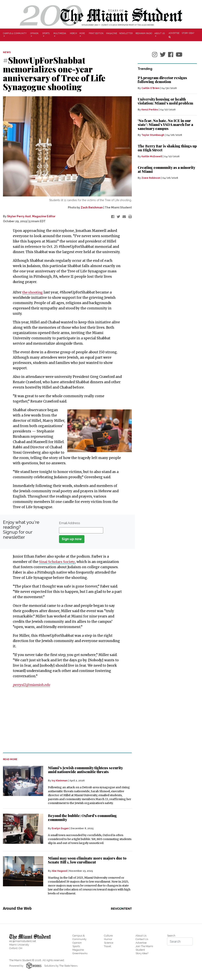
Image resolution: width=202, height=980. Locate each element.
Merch (73, 33)
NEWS (7, 52)
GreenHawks (80, 953)
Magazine (112, 33)
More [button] (82, 33)
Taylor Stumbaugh (153, 135)
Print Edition (96, 33)
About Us (141, 936)
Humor (108, 939)
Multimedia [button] (60, 33)
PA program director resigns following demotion (162, 80)
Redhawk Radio (144, 33)
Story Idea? (188, 33)
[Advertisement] (65, 720)
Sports (76, 946)
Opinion (77, 943)
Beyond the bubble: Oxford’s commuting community (82, 818)
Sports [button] (46, 33)
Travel (108, 946)
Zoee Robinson (151, 178)
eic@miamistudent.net (23, 941)
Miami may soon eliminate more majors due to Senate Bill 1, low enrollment (87, 860)
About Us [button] (160, 33)
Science (109, 943)
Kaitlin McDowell (152, 156)
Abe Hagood (59, 871)
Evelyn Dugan (60, 828)
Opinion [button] (34, 33)
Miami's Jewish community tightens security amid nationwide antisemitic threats (85, 770)
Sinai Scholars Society (58, 562)
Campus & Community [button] (15, 33)
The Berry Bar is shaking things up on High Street (167, 148)
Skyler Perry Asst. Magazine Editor (31, 216)
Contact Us (142, 939)
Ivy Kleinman (60, 781)
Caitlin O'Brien (150, 88)
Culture (108, 936)
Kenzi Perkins (150, 110)
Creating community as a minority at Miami (166, 169)
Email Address (70, 523)
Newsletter (126, 33)
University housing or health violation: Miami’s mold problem (165, 101)
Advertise (174, 33)
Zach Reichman (92, 207)
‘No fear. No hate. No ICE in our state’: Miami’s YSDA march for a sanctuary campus (165, 125)
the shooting (33, 292)
